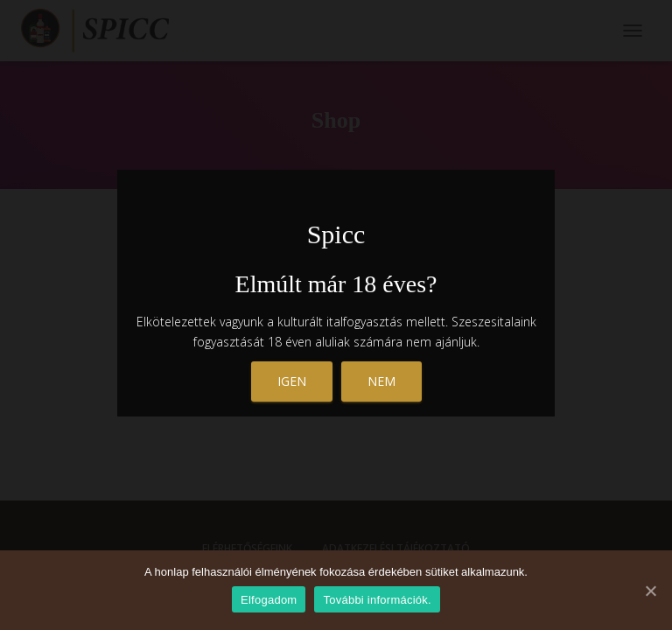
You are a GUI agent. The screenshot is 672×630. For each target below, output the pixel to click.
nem (381, 381)
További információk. (377, 600)
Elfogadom (269, 600)
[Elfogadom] (650, 591)
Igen (292, 381)
